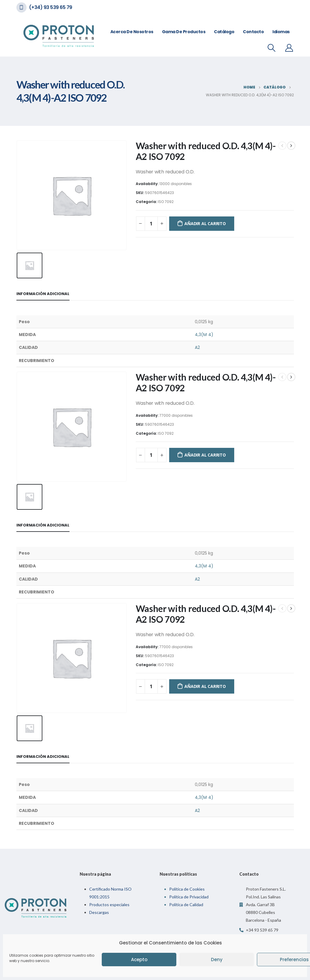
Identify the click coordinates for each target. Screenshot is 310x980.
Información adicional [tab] (43, 294)
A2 (197, 347)
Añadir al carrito (205, 223)
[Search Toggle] (271, 48)
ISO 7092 (166, 202)
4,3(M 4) (204, 335)
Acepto (139, 960)
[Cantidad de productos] (151, 224)
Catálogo (224, 32)
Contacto (253, 32)
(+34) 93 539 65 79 (51, 7)
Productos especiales (109, 905)
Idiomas (281, 32)
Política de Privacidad (189, 897)
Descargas (99, 912)
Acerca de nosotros (132, 32)
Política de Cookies (187, 889)
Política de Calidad (186, 905)
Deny (217, 960)
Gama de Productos (184, 32)
